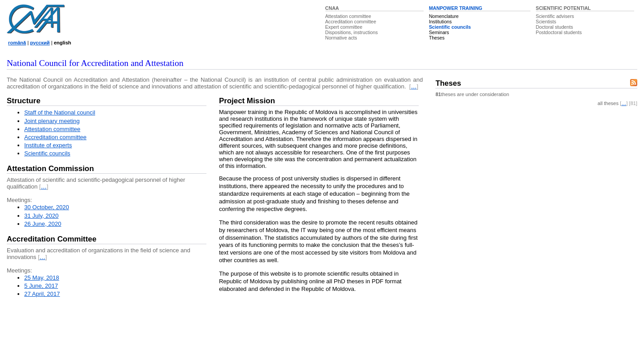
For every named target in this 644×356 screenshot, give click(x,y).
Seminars (439, 32)
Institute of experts (48, 145)
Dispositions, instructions (352, 32)
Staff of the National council (60, 112)
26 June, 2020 (43, 224)
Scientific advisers (555, 16)
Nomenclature (444, 16)
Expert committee (344, 27)
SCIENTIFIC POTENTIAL (563, 8)
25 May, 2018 (42, 278)
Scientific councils (450, 27)
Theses (437, 38)
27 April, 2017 (42, 294)
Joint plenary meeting (52, 121)
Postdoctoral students (559, 32)
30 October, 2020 (47, 207)
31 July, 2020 (41, 216)
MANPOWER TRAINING (456, 8)
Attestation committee (348, 16)
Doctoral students (554, 27)
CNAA (332, 8)
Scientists (546, 22)
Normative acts (341, 38)
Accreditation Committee (52, 239)
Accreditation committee (351, 22)
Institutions (440, 22)
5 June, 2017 (41, 286)
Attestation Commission (50, 169)
